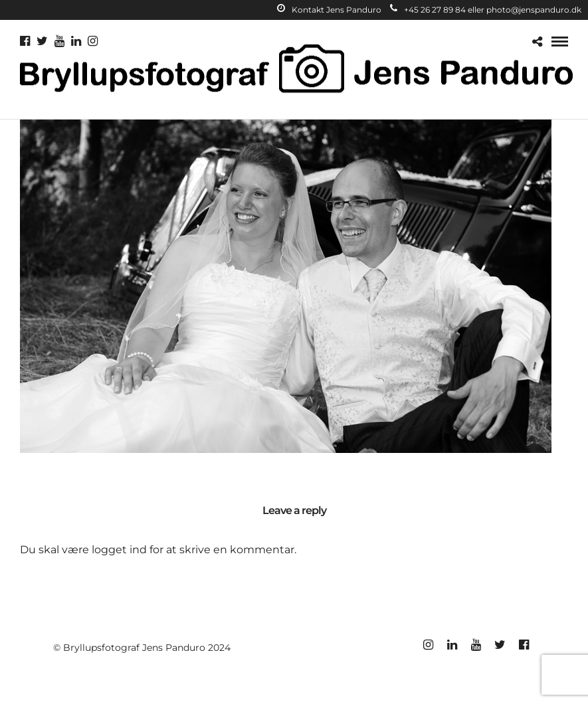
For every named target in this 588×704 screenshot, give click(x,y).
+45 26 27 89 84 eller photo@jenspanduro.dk (486, 10)
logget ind (119, 550)
